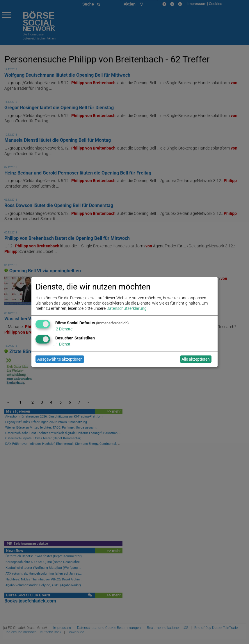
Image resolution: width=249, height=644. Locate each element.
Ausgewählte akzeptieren (60, 359)
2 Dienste (63, 329)
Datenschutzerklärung (127, 309)
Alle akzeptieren (196, 359)
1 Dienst (62, 344)
